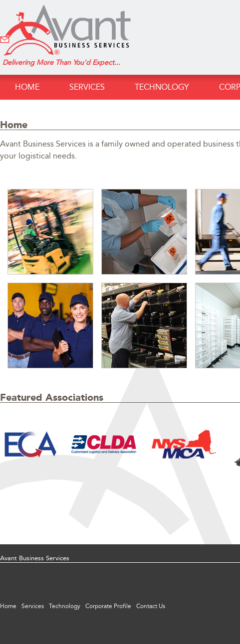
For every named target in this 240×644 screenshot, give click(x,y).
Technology (162, 87)
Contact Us (151, 606)
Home (27, 87)
